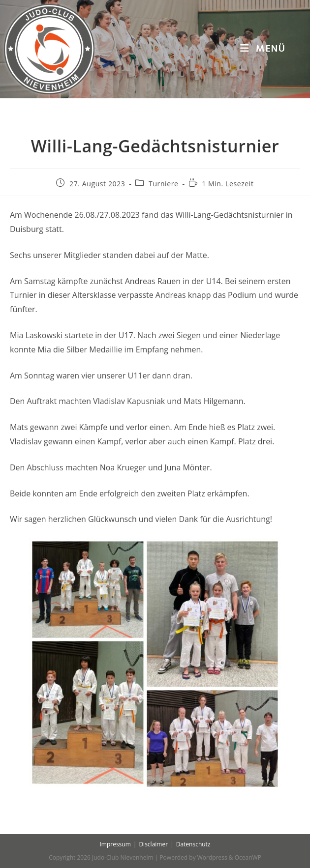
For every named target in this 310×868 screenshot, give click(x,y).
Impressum (115, 844)
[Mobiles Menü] (263, 49)
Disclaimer (153, 844)
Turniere (163, 184)
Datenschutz (193, 844)
